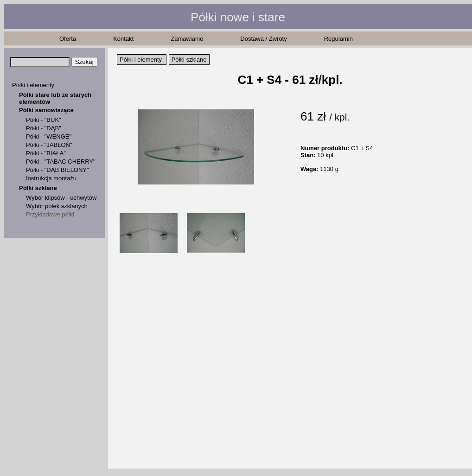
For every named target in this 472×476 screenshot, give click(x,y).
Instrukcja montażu (51, 178)
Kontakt (123, 39)
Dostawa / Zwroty (263, 39)
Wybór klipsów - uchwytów (61, 198)
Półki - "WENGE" (49, 136)
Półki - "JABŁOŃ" (49, 145)
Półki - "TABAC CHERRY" (61, 162)
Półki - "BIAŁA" (46, 153)
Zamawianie (187, 39)
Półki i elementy (33, 85)
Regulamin (338, 39)
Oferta (68, 39)
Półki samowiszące (46, 110)
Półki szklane (38, 188)
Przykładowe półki (50, 214)
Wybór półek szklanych (57, 206)
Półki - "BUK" (44, 120)
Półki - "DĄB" (44, 128)
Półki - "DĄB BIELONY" (57, 170)
